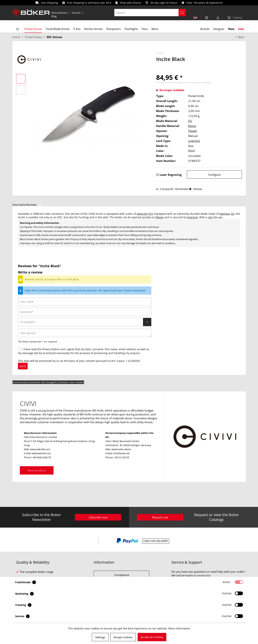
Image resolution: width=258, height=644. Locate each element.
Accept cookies (123, 637)
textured (142, 214)
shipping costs (182, 82)
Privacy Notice (51, 349)
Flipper (193, 131)
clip (210, 217)
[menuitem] (59, 13)
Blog (54, 16)
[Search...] (150, 13)
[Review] (85, 322)
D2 (190, 121)
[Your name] (85, 302)
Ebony (192, 126)
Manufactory (59, 13)
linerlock (193, 217)
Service (76, 13)
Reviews (34, 205)
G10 (150, 214)
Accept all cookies (152, 637)
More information (179, 628)
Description (20, 205)
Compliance (122, 575)
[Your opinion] (85, 333)
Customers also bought (41, 382)
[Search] (182, 13)
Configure (214, 175)
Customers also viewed (70, 382)
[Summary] (85, 312)
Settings (100, 637)
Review (195, 189)
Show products (37, 470)
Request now (160, 517)
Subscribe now (98, 517)
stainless (225, 214)
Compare (164, 189)
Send (23, 366)
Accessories (20, 382)
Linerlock (194, 141)
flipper (160, 217)
